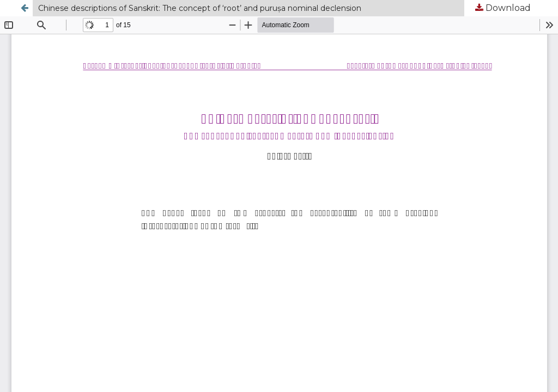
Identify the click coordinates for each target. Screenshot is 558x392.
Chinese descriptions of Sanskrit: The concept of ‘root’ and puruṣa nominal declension (200, 8)
